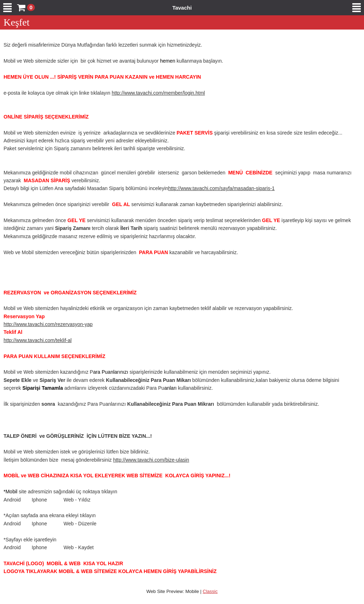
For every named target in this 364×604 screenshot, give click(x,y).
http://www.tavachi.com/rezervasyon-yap (48, 324)
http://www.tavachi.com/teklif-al (38, 340)
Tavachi (182, 8)
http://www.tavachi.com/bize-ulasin (151, 460)
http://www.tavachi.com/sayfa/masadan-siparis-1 (221, 188)
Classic (210, 591)
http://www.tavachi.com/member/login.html (158, 93)
